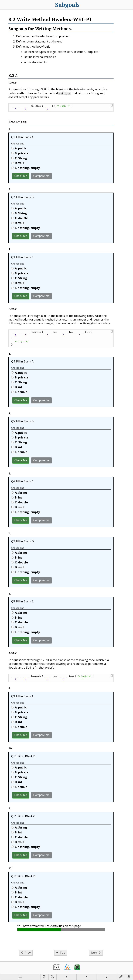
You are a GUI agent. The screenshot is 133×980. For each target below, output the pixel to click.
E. (25, 168)
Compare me (41, 176)
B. (20, 153)
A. (19, 148)
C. (19, 158)
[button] (111, 106)
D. (18, 163)
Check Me (21, 176)
